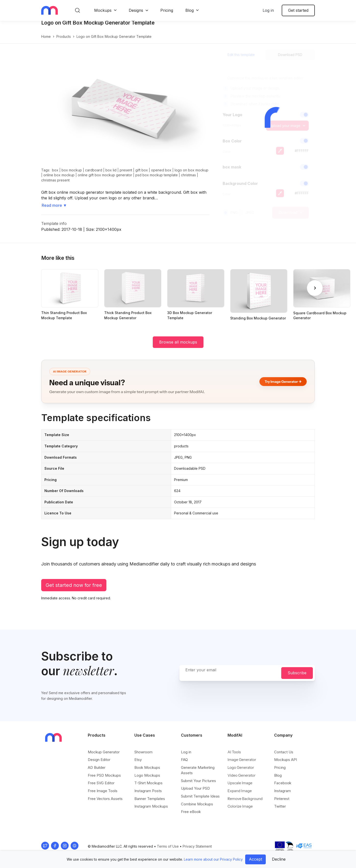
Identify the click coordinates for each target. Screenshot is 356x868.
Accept (255, 859)
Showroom (143, 752)
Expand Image (240, 791)
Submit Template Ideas (200, 796)
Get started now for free (74, 590)
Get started (298, 10)
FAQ (184, 760)
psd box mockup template (157, 180)
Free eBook (191, 812)
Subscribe (297, 673)
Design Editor (99, 760)
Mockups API (286, 760)
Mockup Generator (104, 752)
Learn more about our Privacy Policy (213, 859)
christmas (188, 180)
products (64, 42)
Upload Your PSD (195, 789)
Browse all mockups (178, 347)
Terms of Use (168, 846)
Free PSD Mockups (104, 775)
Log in (268, 10)
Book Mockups (147, 767)
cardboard (94, 175)
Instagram (282, 791)
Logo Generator (241, 767)
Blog (190, 10)
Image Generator (242, 760)
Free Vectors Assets (105, 799)
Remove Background (245, 799)
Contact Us (284, 752)
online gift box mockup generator (105, 180)
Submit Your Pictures (198, 781)
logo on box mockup (191, 175)
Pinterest (282, 799)
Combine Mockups (197, 804)
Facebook (283, 783)
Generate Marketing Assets (198, 770)
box (55, 175)
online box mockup (59, 180)
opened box (161, 175)
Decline (279, 859)
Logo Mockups (147, 775)
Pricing (167, 10)
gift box (142, 175)
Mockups (103, 10)
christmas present (55, 185)
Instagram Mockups (151, 806)
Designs (136, 10)
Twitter (280, 806)
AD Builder (97, 767)
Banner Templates (150, 799)
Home (46, 42)
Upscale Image (240, 783)
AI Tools (234, 752)
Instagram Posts (148, 791)
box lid (111, 175)
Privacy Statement (197, 846)
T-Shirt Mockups (148, 783)
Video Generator (242, 775)
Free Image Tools (103, 791)
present (126, 175)
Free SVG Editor (101, 783)
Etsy (138, 760)
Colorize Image (240, 806)
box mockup (72, 175)
